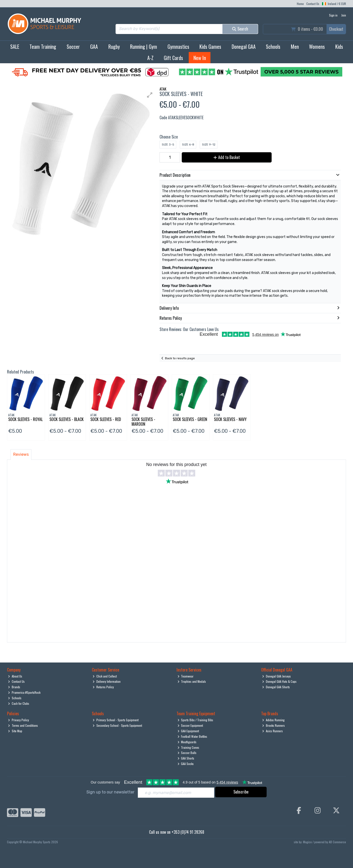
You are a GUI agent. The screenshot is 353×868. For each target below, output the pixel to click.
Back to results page (180, 358)
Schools (273, 46)
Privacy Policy (18, 720)
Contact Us (313, 4)
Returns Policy (103, 687)
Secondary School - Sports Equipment (117, 725)
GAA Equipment (188, 731)
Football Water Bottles (192, 736)
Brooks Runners (273, 725)
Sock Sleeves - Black (67, 419)
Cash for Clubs (19, 703)
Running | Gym (144, 46)
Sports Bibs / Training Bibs (195, 720)
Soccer (73, 46)
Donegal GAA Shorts (276, 687)
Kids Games (210, 46)
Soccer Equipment (190, 725)
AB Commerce (337, 842)
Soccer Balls (187, 753)
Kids (339, 46)
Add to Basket (227, 157)
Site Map (15, 731)
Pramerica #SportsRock (24, 692)
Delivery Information (107, 681)
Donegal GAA (244, 46)
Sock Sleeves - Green (190, 419)
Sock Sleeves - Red (106, 419)
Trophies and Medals (192, 681)
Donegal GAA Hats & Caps (279, 681)
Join (344, 15)
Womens (317, 46)
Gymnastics (178, 46)
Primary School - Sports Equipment (116, 720)
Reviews (21, 454)
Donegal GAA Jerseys (276, 676)
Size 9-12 (209, 144)
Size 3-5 (168, 144)
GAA (94, 46)
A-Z (150, 58)
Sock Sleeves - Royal (25, 419)
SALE (15, 46)
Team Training (43, 46)
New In (200, 58)
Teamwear (186, 676)
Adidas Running (273, 720)
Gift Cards (173, 58)
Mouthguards (187, 742)
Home (300, 4)
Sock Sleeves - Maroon (143, 422)
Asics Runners (272, 731)
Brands (14, 687)
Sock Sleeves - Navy (230, 419)
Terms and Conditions (23, 725)
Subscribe (241, 792)
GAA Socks (186, 764)
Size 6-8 (188, 144)
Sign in (333, 15)
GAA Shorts (186, 758)
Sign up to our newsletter (110, 792)
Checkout (336, 29)
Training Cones (188, 747)
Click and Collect (105, 676)
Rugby (114, 46)
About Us (15, 676)
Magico (307, 842)
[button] (150, 95)
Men (295, 46)
